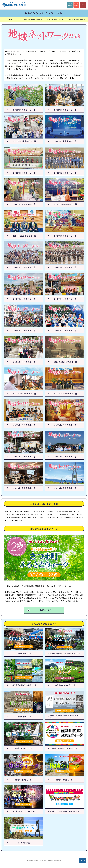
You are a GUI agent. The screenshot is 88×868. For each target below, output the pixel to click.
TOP (83, 861)
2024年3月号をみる (24, 330)
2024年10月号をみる (24, 236)
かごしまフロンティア (77, 20)
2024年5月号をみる (24, 299)
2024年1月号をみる (24, 362)
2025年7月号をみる (65, 141)
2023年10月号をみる (65, 393)
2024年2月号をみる (65, 330)
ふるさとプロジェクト (55, 20)
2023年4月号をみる (65, 488)
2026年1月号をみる (65, 110)
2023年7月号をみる (24, 457)
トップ (11, 20)
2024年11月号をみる (65, 204)
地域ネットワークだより (33, 20)
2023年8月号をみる (65, 425)
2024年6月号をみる (65, 267)
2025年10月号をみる (24, 141)
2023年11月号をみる (24, 393)
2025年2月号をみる (65, 173)
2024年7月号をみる (24, 267)
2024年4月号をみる (65, 299)
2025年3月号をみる (24, 173)
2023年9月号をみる (24, 425)
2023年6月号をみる (65, 457)
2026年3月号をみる (24, 110)
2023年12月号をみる (65, 362)
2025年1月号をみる (24, 204)
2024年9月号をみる (65, 236)
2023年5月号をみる (24, 488)
